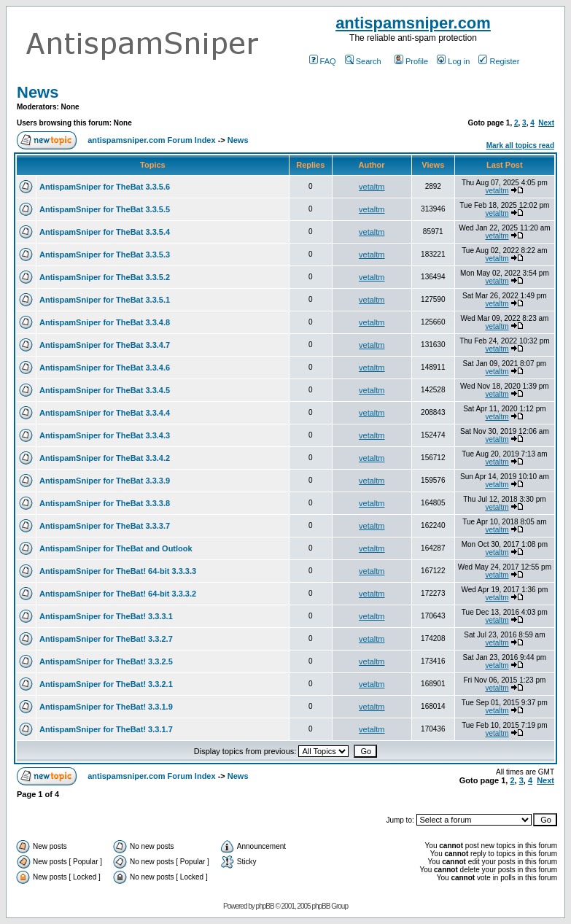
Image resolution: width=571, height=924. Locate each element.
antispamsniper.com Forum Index (151, 140)
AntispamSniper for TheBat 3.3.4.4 (105, 413)
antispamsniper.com (413, 23)
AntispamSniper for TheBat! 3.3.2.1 (106, 684)
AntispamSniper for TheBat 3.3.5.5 (105, 209)
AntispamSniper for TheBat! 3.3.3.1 (106, 616)
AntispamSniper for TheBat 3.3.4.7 (105, 345)
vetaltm (372, 187)
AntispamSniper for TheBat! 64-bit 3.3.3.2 (118, 594)
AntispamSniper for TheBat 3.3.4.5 (105, 390)
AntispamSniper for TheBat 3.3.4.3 (105, 435)
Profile (411, 61)
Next (546, 123)
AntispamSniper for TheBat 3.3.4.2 (105, 458)
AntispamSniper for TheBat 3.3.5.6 (105, 187)
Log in (453, 61)
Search (363, 61)
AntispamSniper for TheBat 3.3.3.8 (105, 503)
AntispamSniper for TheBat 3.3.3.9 (105, 481)
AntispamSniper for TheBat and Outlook (116, 548)
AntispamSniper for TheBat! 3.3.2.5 (106, 661)
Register (499, 61)
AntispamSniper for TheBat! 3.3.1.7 (106, 729)
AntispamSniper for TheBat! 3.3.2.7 (106, 639)
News (38, 92)
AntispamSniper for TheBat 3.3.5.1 (105, 300)
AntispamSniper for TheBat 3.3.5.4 (105, 232)
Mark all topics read (520, 145)
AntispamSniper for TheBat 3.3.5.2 (105, 277)
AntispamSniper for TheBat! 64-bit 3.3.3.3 (118, 571)
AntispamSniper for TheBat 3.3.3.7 (105, 526)
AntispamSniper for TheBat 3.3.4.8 (105, 322)
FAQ (323, 61)
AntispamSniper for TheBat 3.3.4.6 (105, 368)
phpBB (265, 906)
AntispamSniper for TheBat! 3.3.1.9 (106, 707)
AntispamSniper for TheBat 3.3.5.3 (105, 255)
